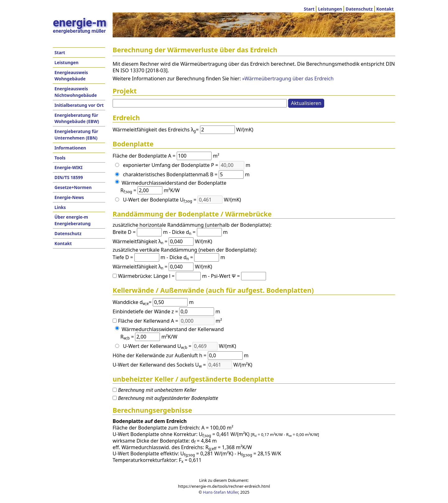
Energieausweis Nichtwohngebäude (76, 92)
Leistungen (330, 9)
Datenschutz (359, 9)
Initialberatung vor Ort (79, 105)
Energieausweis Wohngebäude (71, 76)
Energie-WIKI (68, 167)
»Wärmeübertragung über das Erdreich (288, 78)
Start (309, 9)
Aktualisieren (306, 103)
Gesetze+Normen (73, 187)
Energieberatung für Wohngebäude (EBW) (77, 118)
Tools (60, 158)
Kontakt (385, 9)
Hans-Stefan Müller (220, 492)
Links (60, 207)
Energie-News (69, 197)
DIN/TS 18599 (69, 177)
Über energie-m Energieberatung (72, 220)
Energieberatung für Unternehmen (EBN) (76, 135)
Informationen (70, 148)
